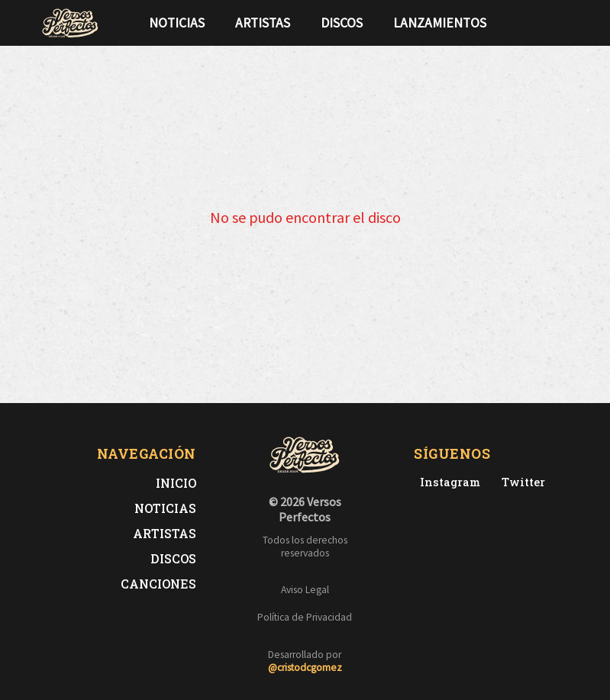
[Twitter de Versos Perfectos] (520, 482)
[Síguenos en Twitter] (541, 23)
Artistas (263, 23)
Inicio (176, 483)
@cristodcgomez (305, 668)
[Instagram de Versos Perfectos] (447, 482)
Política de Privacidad (305, 617)
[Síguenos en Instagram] (565, 23)
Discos (342, 23)
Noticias (177, 23)
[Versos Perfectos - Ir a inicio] (70, 23)
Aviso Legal (305, 590)
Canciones (158, 584)
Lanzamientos (440, 23)
